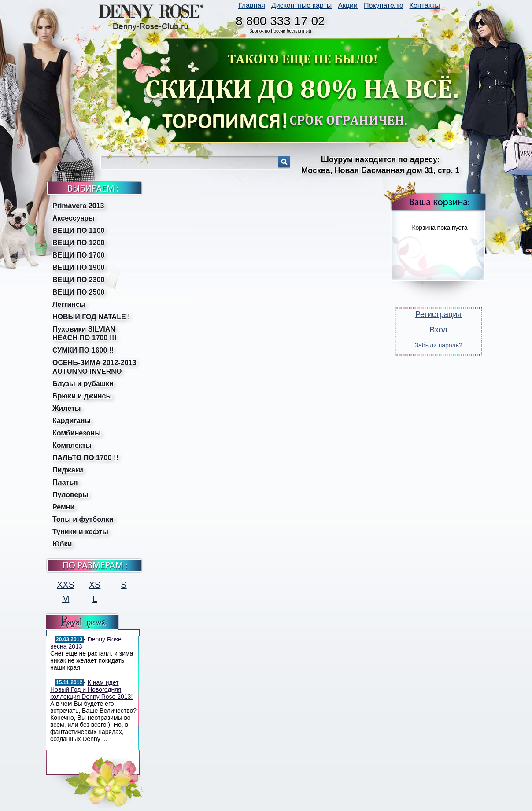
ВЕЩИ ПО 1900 (78, 267)
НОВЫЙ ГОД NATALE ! (91, 317)
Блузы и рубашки (83, 384)
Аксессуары (74, 218)
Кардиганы (72, 421)
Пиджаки (68, 470)
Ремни (63, 507)
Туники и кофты (80, 532)
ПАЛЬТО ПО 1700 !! (85, 458)
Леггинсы (69, 304)
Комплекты (72, 445)
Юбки (62, 544)
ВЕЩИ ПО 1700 (78, 255)
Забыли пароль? (438, 345)
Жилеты (66, 408)
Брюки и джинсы (82, 396)
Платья (65, 482)
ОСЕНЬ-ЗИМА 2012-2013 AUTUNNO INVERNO (94, 367)
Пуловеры (70, 495)
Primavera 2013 (78, 206)
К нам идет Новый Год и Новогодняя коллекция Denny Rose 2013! (91, 689)
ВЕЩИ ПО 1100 (78, 230)
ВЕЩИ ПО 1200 (78, 243)
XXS (66, 585)
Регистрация (438, 314)
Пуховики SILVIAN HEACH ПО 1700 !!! (85, 334)
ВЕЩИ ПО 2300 (78, 280)
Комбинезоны (77, 433)
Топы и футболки (83, 519)
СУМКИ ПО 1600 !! (83, 350)
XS (95, 585)
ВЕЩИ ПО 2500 (78, 292)
